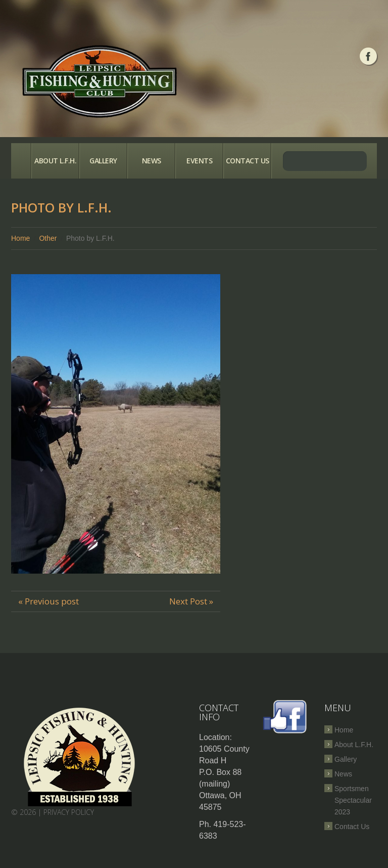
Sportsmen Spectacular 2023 (353, 800)
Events (199, 161)
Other (48, 238)
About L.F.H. (55, 161)
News (152, 161)
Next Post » (191, 601)
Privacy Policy (69, 812)
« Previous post (48, 601)
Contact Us (248, 161)
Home (21, 161)
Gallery (103, 161)
